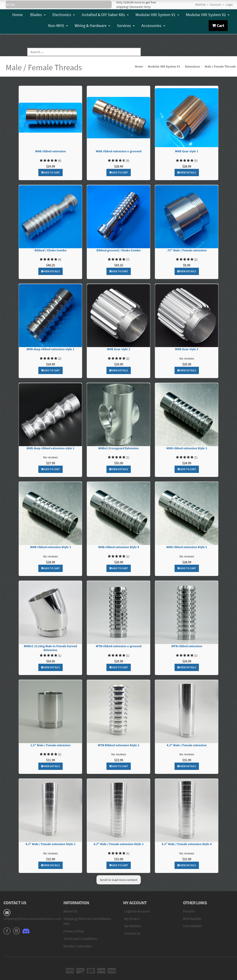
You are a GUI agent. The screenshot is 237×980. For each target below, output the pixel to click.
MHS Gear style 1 (187, 151)
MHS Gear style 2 (118, 349)
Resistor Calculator (78, 946)
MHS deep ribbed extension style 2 (50, 448)
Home (17, 15)
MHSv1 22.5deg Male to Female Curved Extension (50, 648)
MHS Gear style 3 (187, 349)
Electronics (64, 15)
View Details (187, 172)
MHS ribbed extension (51, 151)
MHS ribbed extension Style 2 (187, 448)
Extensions (193, 66)
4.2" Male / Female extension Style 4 (187, 844)
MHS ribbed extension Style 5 (187, 547)
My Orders (132, 919)
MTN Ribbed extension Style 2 (118, 745)
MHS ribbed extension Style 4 (119, 547)
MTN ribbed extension (187, 646)
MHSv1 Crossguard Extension (118, 448)
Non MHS (58, 26)
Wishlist (200, 5)
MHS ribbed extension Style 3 (51, 547)
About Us (70, 911)
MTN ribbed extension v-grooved (119, 646)
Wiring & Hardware (92, 26)
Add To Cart (51, 172)
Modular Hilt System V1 (157, 15)
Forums (189, 911)
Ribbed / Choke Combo (51, 250)
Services (126, 26)
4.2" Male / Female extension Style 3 (118, 844)
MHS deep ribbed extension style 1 (50, 349)
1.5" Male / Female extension (50, 745)
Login (229, 5)
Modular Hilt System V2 (208, 15)
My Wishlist (133, 926)
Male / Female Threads (220, 66)
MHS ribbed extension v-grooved (119, 151)
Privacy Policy (74, 931)
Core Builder (193, 926)
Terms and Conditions (80, 939)
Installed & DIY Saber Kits (105, 15)
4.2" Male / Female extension (187, 745)
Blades (38, 15)
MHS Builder (192, 919)
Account (216, 5)
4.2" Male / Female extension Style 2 (50, 844)
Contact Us (132, 933)
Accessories (153, 26)
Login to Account (137, 911)
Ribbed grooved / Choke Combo (119, 250)
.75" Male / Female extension (187, 250)
